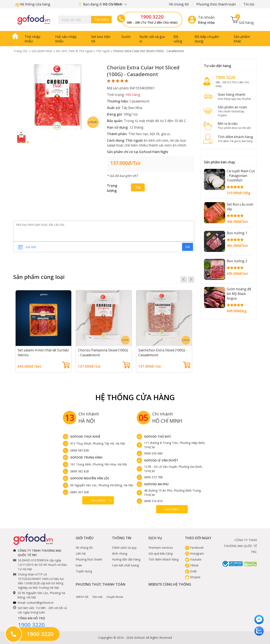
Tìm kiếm (101, 20)
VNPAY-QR (82, 594)
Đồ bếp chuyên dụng (207, 39)
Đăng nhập (206, 22)
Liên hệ (81, 553)
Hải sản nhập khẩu (66, 39)
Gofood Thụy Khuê (85, 436)
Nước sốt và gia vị (152, 39)
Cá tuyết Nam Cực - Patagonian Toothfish (241, 176)
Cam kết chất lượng (125, 565)
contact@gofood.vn (40, 603)
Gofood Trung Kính (86, 457)
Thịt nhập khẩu (32, 39)
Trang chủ (20, 51)
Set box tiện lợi (101, 39)
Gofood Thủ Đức (158, 436)
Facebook (194, 548)
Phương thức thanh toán (216, 4)
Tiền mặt (97, 594)
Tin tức (249, 4)
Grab (191, 571)
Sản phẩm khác (242, 39)
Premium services (161, 548)
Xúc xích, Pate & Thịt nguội (74, 51)
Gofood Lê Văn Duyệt (161, 460)
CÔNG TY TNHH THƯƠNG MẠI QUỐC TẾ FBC (240, 546)
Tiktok (192, 565)
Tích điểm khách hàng (163, 559)
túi (138, 187)
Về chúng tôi (179, 4)
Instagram (194, 553)
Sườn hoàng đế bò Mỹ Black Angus (239, 294)
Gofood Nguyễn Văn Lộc (90, 478)
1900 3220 (152, 17)
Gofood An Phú (156, 484)
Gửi (188, 247)
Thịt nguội (103, 51)
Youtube (193, 559)
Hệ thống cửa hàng (33, 4)
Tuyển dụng (84, 571)
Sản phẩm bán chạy (220, 162)
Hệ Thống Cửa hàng (135, 397)
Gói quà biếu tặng (161, 553)
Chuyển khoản (115, 594)
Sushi (126, 37)
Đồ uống (178, 39)
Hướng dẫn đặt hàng (126, 559)
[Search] (85, 20)
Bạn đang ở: (103, 4)
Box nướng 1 (237, 233)
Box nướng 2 (237, 261)
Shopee (193, 577)
